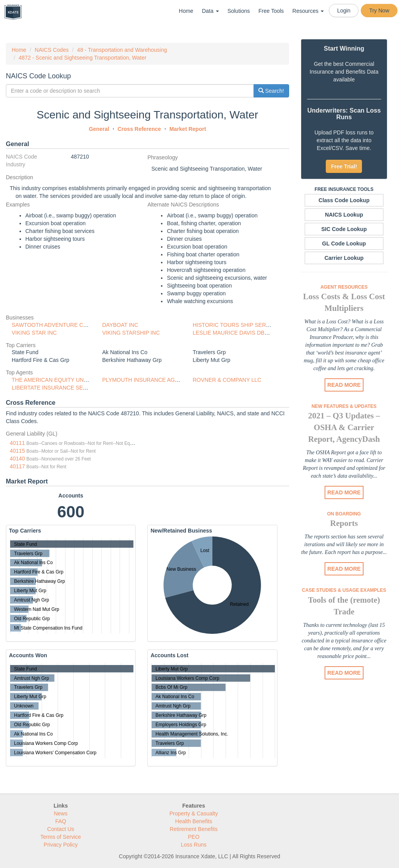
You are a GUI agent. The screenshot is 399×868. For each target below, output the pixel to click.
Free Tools (271, 11)
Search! (271, 91)
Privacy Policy (61, 845)
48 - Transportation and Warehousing (122, 50)
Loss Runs (194, 845)
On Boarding (344, 514)
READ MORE (344, 385)
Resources (308, 11)
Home (186, 11)
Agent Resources (344, 287)
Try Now (379, 11)
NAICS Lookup (344, 215)
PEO (194, 837)
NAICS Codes (52, 50)
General (99, 129)
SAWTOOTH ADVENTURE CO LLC (55, 325)
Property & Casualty (194, 813)
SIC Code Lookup (344, 229)
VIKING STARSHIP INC (131, 333)
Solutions (239, 11)
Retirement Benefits (194, 829)
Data (210, 11)
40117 (17, 466)
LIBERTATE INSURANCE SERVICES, (58, 388)
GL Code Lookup (344, 243)
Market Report (188, 129)
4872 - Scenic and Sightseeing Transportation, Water (83, 58)
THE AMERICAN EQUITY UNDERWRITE (62, 380)
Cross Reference (139, 129)
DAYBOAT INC (120, 325)
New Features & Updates (344, 406)
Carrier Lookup (344, 258)
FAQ (61, 821)
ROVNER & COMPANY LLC (227, 380)
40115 (17, 451)
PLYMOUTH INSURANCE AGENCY (146, 380)
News (61, 813)
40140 (17, 459)
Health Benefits (194, 821)
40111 (17, 443)
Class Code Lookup (344, 200)
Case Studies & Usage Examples (344, 590)
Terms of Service (61, 837)
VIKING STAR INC (34, 333)
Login (344, 11)
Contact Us (61, 829)
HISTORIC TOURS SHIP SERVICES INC (243, 325)
